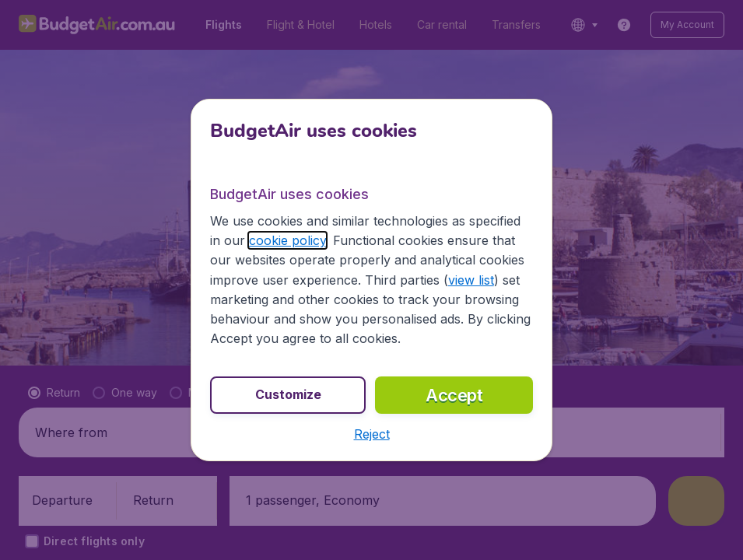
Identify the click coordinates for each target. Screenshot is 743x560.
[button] (372, 434)
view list (471, 280)
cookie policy (287, 240)
